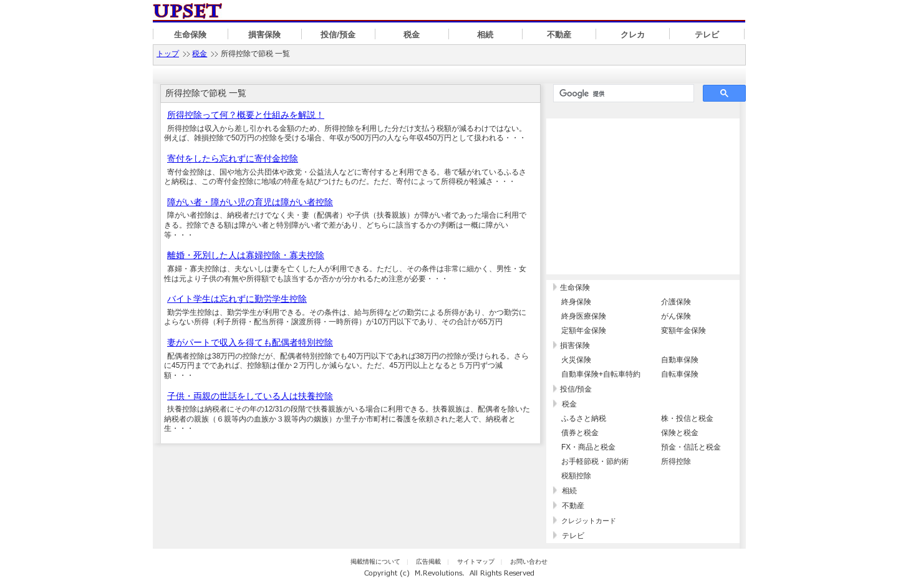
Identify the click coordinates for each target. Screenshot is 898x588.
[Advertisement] (643, 196)
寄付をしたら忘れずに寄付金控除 (233, 158)
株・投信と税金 (687, 418)
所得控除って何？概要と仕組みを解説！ (246, 115)
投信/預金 (338, 35)
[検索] (622, 94)
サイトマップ (476, 561)
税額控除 (576, 476)
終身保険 (576, 302)
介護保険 (676, 302)
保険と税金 (680, 433)
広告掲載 (428, 561)
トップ (168, 54)
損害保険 (264, 35)
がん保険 (676, 316)
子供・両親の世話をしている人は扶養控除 (250, 396)
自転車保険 (680, 374)
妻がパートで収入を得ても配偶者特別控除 (250, 342)
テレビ (707, 35)
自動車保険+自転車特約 (601, 374)
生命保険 (190, 35)
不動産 (559, 35)
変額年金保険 (683, 330)
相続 (485, 35)
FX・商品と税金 (588, 447)
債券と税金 (580, 433)
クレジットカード (589, 521)
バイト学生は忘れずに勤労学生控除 (237, 299)
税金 (412, 35)
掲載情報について (375, 561)
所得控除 (676, 461)
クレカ (633, 35)
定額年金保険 (584, 330)
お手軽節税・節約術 (595, 461)
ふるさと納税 (584, 418)
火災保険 (576, 360)
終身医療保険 (584, 316)
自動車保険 (680, 360)
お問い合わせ (529, 561)
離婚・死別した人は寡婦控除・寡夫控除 (246, 255)
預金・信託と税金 (691, 447)
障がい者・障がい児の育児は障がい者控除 (250, 202)
